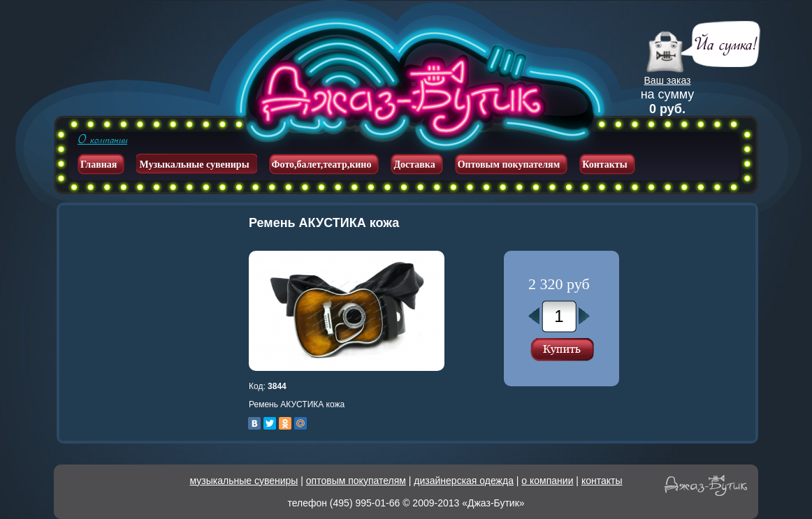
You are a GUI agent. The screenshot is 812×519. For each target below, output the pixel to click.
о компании (547, 481)
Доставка (414, 165)
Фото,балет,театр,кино (322, 165)
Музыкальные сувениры (194, 165)
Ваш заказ (668, 80)
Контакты (604, 165)
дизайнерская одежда (464, 481)
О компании (102, 140)
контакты (602, 481)
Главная (99, 165)
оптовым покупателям (356, 481)
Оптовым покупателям (509, 165)
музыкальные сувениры (244, 481)
